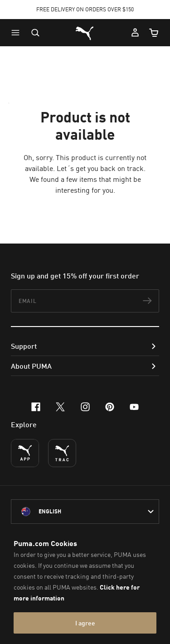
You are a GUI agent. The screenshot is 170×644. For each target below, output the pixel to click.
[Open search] (35, 33)
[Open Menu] (18, 33)
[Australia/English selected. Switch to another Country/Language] (85, 512)
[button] (18, 33)
